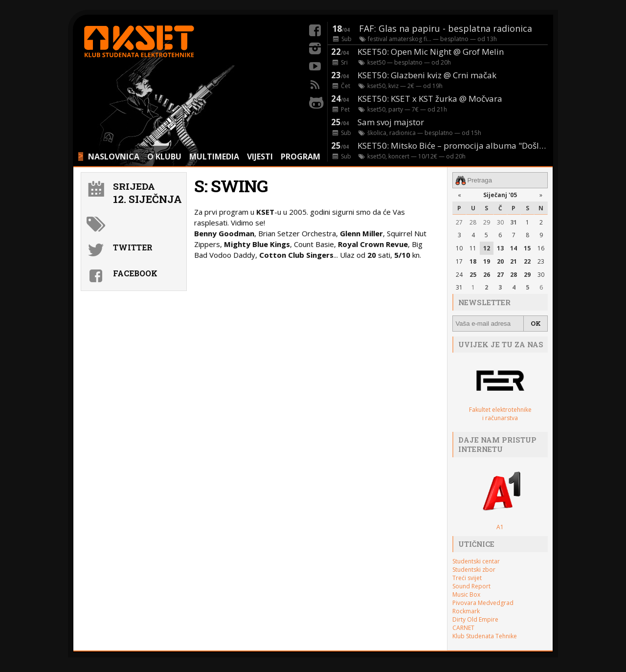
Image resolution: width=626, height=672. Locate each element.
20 (500, 261)
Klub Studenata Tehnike (485, 636)
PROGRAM (301, 157)
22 (527, 261)
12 (487, 248)
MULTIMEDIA (214, 157)
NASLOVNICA (114, 157)
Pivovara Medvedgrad (483, 603)
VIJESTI (260, 157)
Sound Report (471, 586)
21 (514, 261)
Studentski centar (476, 561)
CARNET (463, 628)
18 (473, 261)
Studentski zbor (474, 570)
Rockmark (466, 611)
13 (500, 248)
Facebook (135, 273)
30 (500, 222)
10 (459, 248)
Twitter (133, 247)
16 (541, 248)
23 (541, 261)
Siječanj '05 (500, 195)
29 (487, 222)
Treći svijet (467, 578)
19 (487, 261)
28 (473, 222)
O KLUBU (164, 157)
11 (473, 248)
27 (459, 222)
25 (473, 275)
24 (459, 275)
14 (514, 248)
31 (514, 222)
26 (487, 275)
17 (459, 261)
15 (527, 248)
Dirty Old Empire (475, 619)
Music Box (466, 594)
